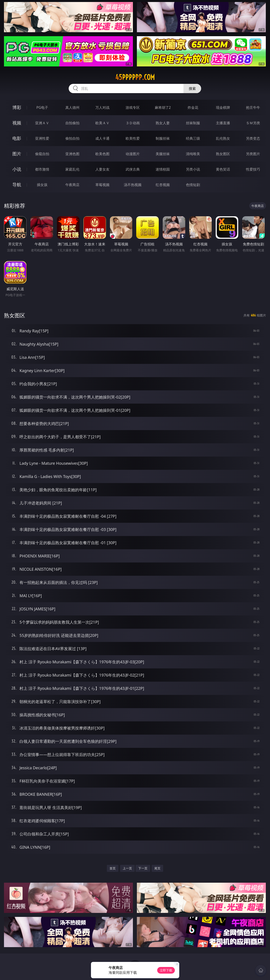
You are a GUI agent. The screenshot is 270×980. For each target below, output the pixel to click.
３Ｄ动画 (133, 123)
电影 (17, 138)
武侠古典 (133, 169)
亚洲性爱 (42, 138)
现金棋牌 (223, 107)
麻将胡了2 (163, 107)
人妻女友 (102, 169)
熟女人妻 (163, 123)
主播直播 (223, 123)
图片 (17, 154)
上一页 (127, 868)
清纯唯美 (193, 154)
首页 (113, 868)
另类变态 (253, 138)
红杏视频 (163, 185)
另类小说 (193, 169)
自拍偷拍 (72, 123)
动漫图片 (133, 154)
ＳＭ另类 (253, 123)
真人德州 (72, 107)
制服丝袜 (163, 138)
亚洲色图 (72, 154)
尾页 (157, 868)
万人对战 (102, 107)
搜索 (192, 88)
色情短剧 (193, 185)
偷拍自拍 (72, 138)
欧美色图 (102, 154)
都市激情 (42, 169)
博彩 (17, 107)
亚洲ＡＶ (42, 123)
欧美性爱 (133, 138)
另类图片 (253, 154)
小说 (17, 169)
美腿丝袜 (163, 154)
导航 (17, 185)
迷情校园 (163, 169)
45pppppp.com (135, 77)
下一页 (143, 868)
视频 (17, 123)
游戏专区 (133, 107)
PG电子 (42, 107)
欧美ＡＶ (102, 123)
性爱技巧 (253, 169)
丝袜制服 (193, 123)
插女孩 (42, 185)
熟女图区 (223, 154)
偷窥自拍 (42, 154)
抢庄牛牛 (253, 107)
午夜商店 (72, 185)
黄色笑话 (223, 169)
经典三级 (193, 138)
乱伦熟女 (223, 138)
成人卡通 (102, 138)
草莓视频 (102, 185)
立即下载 (166, 970)
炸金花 (193, 107)
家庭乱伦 (72, 169)
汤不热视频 (133, 185)
